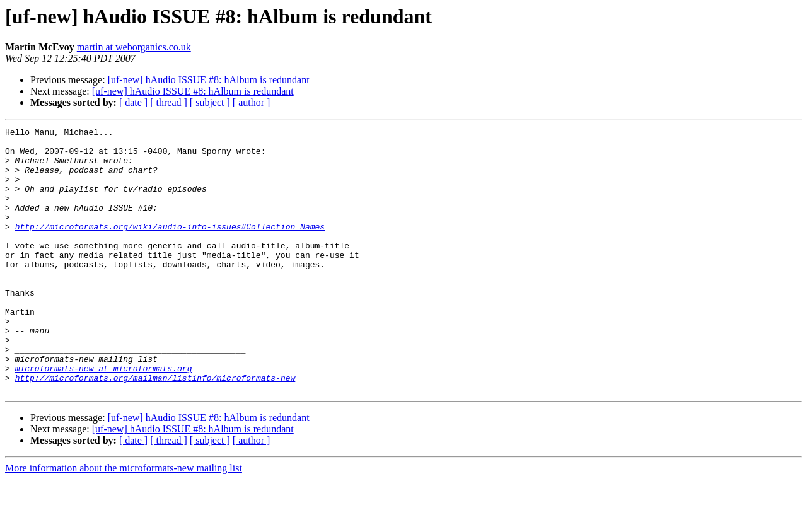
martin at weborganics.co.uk (134, 47)
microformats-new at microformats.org (104, 417)
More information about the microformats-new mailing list (124, 521)
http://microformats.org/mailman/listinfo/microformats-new (155, 429)
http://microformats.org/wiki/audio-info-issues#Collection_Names (170, 247)
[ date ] (133, 102)
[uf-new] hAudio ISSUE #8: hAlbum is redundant (209, 80)
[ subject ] (210, 102)
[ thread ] (169, 102)
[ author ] (252, 102)
